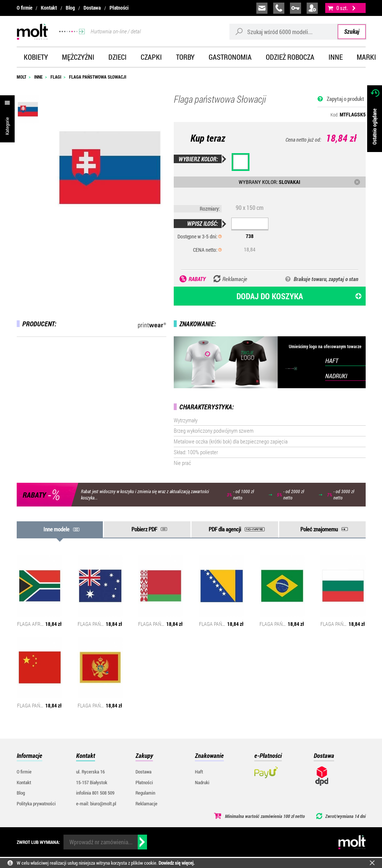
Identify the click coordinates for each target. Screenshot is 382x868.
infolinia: (279, 8)
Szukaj (352, 31)
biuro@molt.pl (262, 8)
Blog (70, 8)
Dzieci (117, 57)
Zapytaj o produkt (345, 99)
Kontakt (49, 8)
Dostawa (92, 8)
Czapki (151, 57)
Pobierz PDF (144, 529)
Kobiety (36, 57)
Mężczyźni (78, 57)
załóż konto (312, 8)
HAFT (332, 361)
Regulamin (145, 793)
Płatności (119, 8)
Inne (336, 57)
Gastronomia (230, 57)
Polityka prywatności (36, 803)
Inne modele (56, 529)
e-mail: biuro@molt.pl (96, 803)
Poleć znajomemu (319, 529)
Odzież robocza (290, 57)
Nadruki (202, 782)
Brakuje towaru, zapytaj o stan (326, 279)
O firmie (25, 8)
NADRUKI (336, 376)
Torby (185, 57)
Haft (199, 772)
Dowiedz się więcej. (177, 863)
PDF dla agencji (225, 529)
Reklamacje (146, 803)
